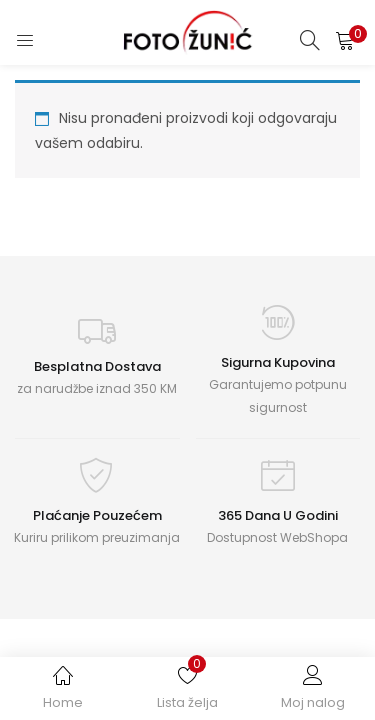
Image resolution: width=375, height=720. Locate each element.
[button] (345, 40)
